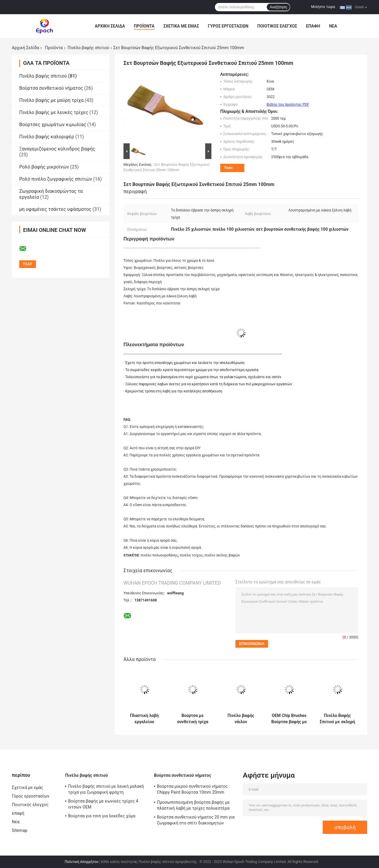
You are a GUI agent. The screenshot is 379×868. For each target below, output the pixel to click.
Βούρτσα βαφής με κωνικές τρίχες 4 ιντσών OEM (103, 804)
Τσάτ (228, 168)
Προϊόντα (144, 26)
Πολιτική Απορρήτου (81, 862)
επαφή (313, 26)
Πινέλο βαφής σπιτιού (88, 48)
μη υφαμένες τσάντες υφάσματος (55, 209)
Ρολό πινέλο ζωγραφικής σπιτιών (56, 179)
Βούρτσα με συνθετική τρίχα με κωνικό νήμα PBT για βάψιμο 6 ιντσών (192, 719)
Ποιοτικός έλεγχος (277, 26)
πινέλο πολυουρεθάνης (159, 555)
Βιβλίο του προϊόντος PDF (288, 105)
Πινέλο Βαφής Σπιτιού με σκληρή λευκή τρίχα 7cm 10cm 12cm (338, 719)
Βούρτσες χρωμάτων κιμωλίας (53, 125)
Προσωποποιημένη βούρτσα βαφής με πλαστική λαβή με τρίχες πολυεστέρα (193, 805)
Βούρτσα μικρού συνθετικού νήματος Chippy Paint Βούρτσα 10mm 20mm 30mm (192, 790)
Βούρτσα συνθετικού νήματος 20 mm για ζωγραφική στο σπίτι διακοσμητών (196, 820)
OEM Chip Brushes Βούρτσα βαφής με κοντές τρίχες (289, 719)
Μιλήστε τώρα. (323, 7)
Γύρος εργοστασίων (228, 26)
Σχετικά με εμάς (181, 26)
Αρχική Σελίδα (110, 26)
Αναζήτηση (278, 7)
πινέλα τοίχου (191, 555)
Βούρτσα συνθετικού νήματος (51, 88)
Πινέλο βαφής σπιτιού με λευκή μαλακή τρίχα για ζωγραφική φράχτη (106, 789)
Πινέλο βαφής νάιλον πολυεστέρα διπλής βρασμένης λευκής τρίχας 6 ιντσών (241, 719)
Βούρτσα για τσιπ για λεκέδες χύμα (102, 816)
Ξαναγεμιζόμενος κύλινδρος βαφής (57, 149)
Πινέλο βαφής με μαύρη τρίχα (51, 100)
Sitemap (20, 830)
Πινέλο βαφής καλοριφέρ (47, 137)
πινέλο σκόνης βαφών (222, 555)
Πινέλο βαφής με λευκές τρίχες (54, 112)
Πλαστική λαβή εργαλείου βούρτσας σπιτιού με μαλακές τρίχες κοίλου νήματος (144, 719)
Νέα (333, 26)
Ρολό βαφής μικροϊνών (44, 167)
